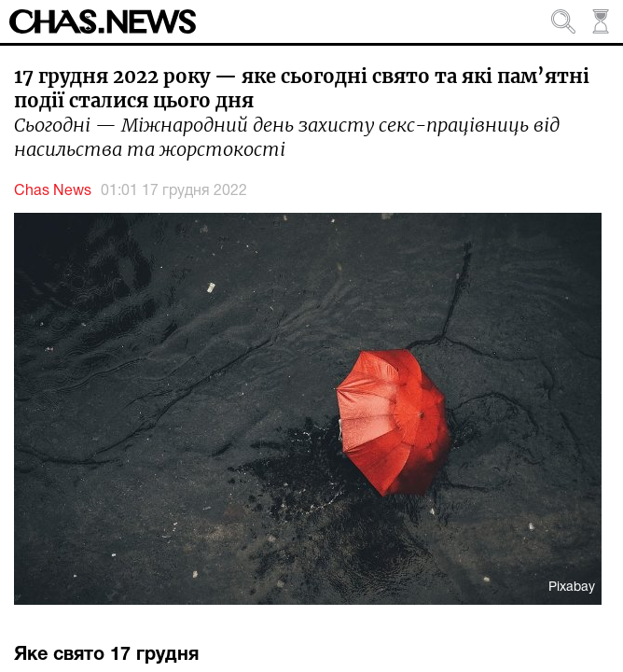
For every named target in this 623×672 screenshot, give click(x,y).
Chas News (53, 191)
